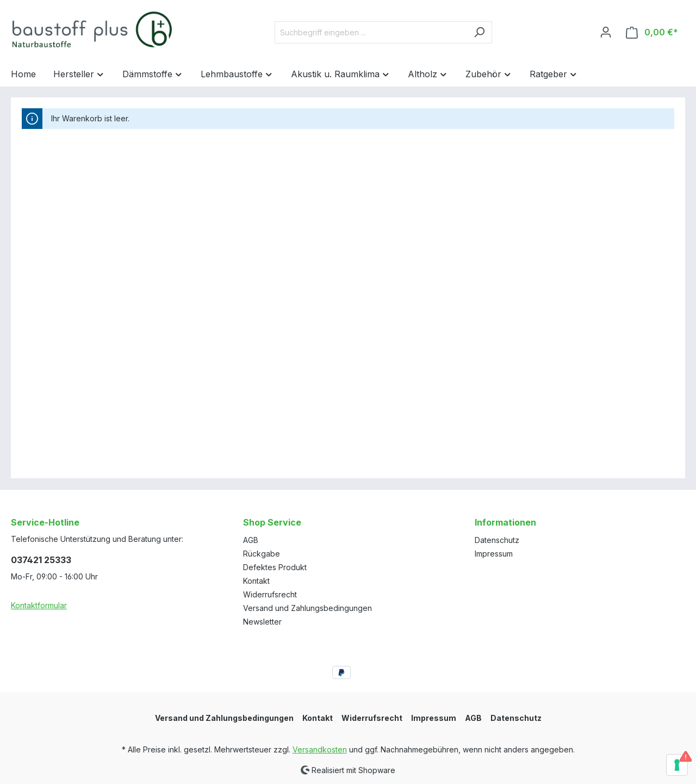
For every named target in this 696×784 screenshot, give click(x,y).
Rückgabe (262, 554)
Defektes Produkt (275, 567)
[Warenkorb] (652, 32)
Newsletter (262, 622)
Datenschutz (497, 540)
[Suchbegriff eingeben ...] (371, 32)
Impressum (494, 554)
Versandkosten (320, 749)
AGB (251, 540)
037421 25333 (41, 560)
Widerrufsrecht (270, 594)
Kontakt (256, 581)
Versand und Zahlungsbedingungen (307, 608)
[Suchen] (479, 32)
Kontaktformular (39, 605)
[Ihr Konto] (606, 32)
